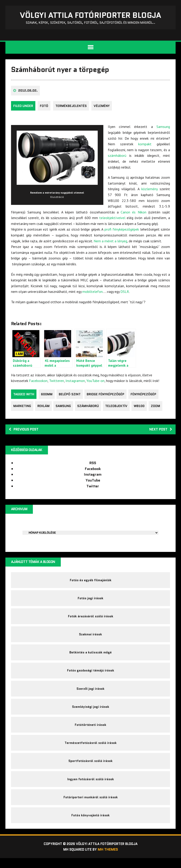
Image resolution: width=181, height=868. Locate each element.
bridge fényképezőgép (107, 396)
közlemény (149, 190)
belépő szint (70, 396)
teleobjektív (119, 407)
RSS (93, 465)
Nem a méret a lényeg (111, 242)
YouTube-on (96, 382)
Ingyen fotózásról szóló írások (91, 787)
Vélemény (103, 107)
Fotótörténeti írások (90, 731)
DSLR (125, 293)
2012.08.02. (28, 92)
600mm (47, 396)
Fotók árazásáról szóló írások (91, 620)
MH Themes (109, 859)
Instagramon (75, 382)
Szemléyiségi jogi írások (91, 713)
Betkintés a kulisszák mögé (90, 657)
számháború (117, 157)
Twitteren (57, 382)
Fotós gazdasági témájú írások (91, 676)
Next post (160, 431)
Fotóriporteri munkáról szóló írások (91, 806)
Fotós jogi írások (90, 601)
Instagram (93, 477)
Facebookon (38, 382)
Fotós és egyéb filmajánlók (91, 583)
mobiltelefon (93, 293)
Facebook (93, 471)
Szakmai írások (90, 639)
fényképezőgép (145, 396)
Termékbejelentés (72, 107)
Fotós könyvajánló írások (90, 824)
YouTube (93, 482)
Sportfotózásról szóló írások (90, 769)
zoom (159, 407)
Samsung (163, 128)
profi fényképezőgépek (121, 231)
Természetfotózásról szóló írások (91, 750)
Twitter (93, 488)
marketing (22, 407)
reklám (44, 407)
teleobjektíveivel (112, 219)
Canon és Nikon (133, 213)
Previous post (25, 431)
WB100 (142, 407)
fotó (44, 107)
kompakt (145, 146)
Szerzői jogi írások (91, 694)
